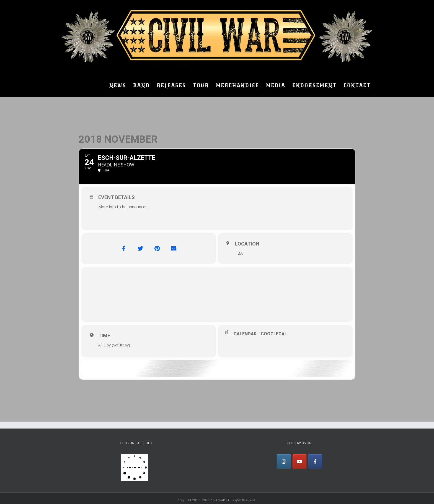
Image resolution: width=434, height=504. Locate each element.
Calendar (245, 334)
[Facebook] (315, 461)
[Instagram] (284, 461)
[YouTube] (299, 461)
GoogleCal (274, 334)
